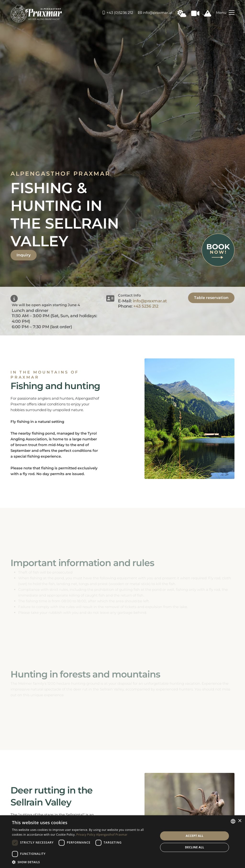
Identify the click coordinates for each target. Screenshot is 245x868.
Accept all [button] (195, 836)
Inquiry (24, 255)
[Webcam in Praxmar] (195, 15)
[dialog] (122, 842)
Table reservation (211, 298)
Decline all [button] (195, 847)
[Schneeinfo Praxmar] (208, 15)
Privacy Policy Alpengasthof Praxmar (102, 835)
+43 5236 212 (146, 306)
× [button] (240, 821)
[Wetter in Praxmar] (182, 15)
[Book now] (218, 250)
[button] (83, 862)
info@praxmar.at (155, 13)
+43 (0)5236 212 (118, 13)
